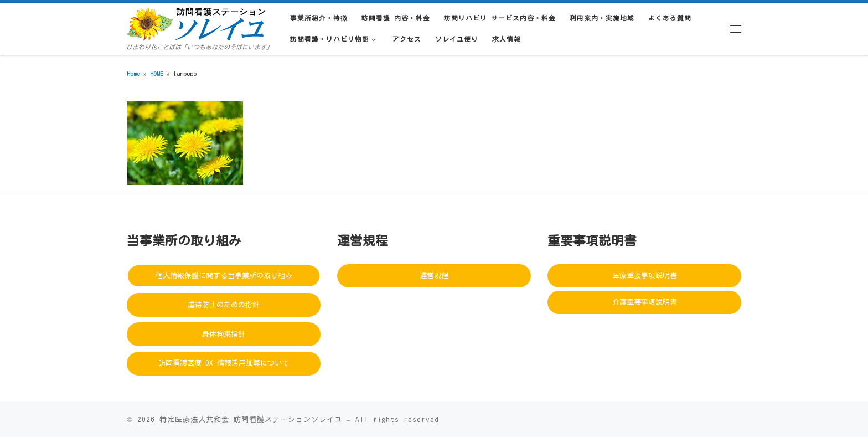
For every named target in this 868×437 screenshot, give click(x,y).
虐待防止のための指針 (224, 305)
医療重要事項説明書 (645, 276)
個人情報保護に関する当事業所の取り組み (224, 276)
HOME (157, 73)
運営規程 (434, 276)
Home (133, 73)
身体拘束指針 (224, 334)
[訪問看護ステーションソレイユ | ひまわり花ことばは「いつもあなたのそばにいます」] (196, 22)
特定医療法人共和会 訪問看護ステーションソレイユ (251, 419)
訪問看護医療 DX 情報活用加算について (224, 363)
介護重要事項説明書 (645, 302)
